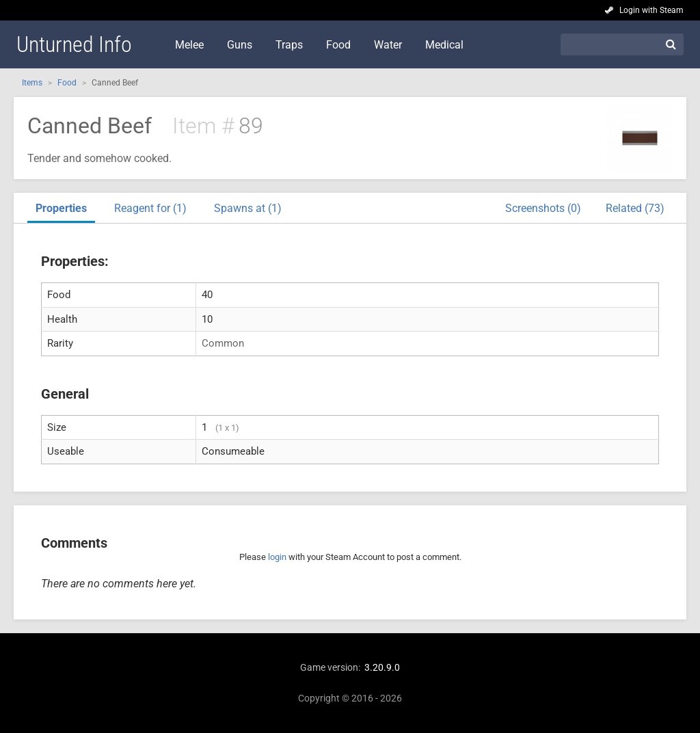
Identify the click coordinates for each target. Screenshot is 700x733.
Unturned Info (74, 44)
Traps (289, 45)
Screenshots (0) (543, 208)
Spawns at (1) (248, 208)
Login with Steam (651, 10)
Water (388, 45)
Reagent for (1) (150, 208)
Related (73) (635, 208)
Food (338, 45)
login (277, 557)
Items (32, 83)
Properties (61, 208)
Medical (444, 45)
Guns (240, 45)
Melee (189, 45)
